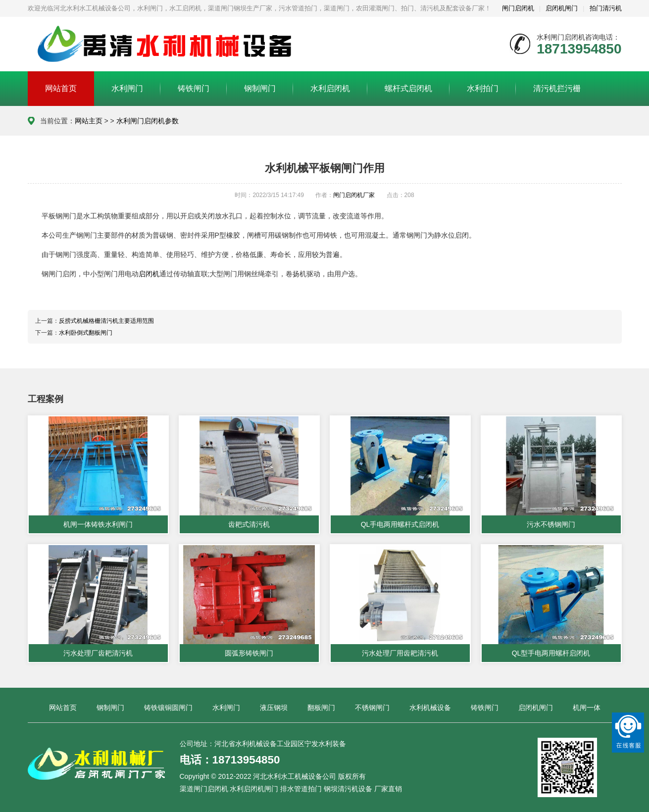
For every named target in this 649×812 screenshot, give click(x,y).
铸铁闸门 (194, 88)
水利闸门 (127, 88)
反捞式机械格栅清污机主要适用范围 (106, 321)
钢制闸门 (260, 88)
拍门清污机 (606, 8)
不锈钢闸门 (372, 708)
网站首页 (61, 88)
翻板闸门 (321, 708)
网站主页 (89, 121)
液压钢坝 (274, 708)
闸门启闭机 (518, 8)
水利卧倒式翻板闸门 (86, 333)
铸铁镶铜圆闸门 (168, 708)
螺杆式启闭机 (408, 88)
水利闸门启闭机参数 (148, 121)
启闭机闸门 (562, 8)
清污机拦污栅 (557, 88)
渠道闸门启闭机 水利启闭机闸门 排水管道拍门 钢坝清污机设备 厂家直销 (291, 789)
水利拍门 (483, 88)
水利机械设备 (430, 708)
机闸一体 (587, 708)
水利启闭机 (330, 88)
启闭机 (149, 274)
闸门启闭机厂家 (354, 195)
